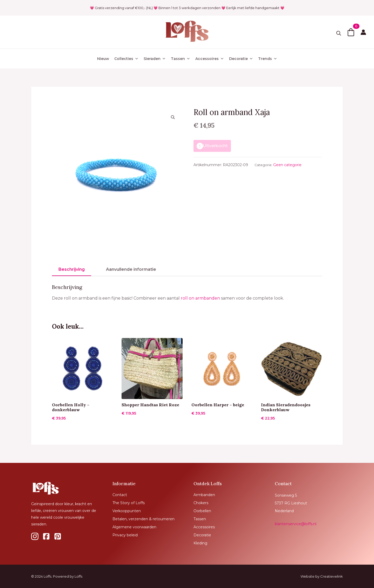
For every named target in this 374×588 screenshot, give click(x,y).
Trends (268, 59)
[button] (173, 117)
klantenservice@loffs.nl (296, 524)
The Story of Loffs (129, 503)
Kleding (200, 543)
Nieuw (103, 59)
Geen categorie (287, 165)
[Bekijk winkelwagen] (351, 32)
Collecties (126, 59)
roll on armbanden (200, 298)
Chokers (201, 503)
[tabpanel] (187, 293)
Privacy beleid (125, 535)
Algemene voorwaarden (134, 527)
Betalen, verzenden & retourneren (143, 519)
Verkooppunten (127, 511)
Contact (120, 495)
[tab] (72, 269)
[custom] (35, 536)
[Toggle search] (339, 33)
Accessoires (210, 59)
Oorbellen (202, 511)
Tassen (181, 59)
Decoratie (241, 59)
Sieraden (155, 59)
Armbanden (204, 495)
